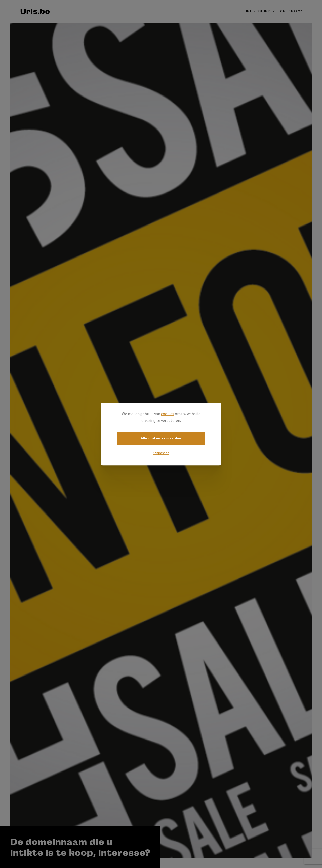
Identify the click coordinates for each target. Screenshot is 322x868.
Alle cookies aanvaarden (161, 438)
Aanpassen (161, 453)
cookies (168, 414)
